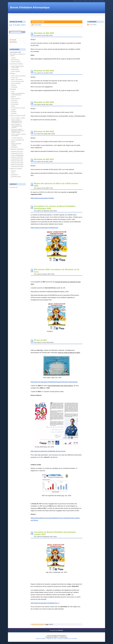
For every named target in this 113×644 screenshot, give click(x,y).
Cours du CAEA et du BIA (18, 116)
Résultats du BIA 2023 (44, 102)
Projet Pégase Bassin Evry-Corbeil (18, 67)
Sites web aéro (16, 99)
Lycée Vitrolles (16, 71)
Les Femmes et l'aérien (18, 108)
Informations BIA (16, 52)
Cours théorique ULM (18, 81)
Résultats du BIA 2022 (44, 131)
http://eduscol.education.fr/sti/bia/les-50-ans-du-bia (48, 451)
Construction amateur (17, 64)
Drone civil (15, 78)
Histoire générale (17, 138)
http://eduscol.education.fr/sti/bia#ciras (44, 603)
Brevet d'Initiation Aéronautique (30, 7)
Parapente (15, 87)
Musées (14, 171)
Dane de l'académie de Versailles (67, 639)
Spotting (14, 112)
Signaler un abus (52, 639)
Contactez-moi (13, 187)
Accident (14, 113)
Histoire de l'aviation (16, 169)
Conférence (15, 102)
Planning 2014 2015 (17, 157)
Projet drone (15, 69)
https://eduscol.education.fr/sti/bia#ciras (44, 228)
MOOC (14, 142)
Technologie (15, 104)
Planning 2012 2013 (17, 151)
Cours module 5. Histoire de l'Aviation (19, 135)
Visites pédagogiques (18, 155)
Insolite (14, 110)
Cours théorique (16, 83)
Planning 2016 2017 (17, 161)
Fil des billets (37, 25)
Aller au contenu (78, 1)
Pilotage (13, 73)
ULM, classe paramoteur (19, 76)
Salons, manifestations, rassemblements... (18, 94)
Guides (14, 58)
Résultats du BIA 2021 (44, 159)
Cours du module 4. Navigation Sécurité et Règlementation (18, 131)
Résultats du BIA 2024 (44, 71)
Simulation (15, 147)
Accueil (14, 40)
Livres (13, 173)
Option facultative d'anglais (16, 144)
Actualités (13, 89)
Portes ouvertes (16, 62)
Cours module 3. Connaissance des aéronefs (17, 126)
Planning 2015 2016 (17, 159)
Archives (14, 42)
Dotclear (60, 630)
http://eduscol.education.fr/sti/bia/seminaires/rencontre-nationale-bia (54, 382)
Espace (14, 97)
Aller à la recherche (98, 1)
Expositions (15, 175)
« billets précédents (37, 624)
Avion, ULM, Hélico (17, 80)
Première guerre (16, 177)
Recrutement (15, 60)
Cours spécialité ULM (18, 140)
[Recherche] (15, 32)
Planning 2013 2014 (17, 153)
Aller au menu (88, 1)
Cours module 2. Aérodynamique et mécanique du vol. (17, 121)
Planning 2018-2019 (17, 165)
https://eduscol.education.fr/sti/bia (42, 198)
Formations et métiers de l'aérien (18, 55)
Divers (13, 106)
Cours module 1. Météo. (18, 118)
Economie (14, 100)
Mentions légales (41, 639)
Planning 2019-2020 (17, 166)
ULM (13, 91)
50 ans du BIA (40, 340)
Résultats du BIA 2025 (44, 33)
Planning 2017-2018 (17, 163)
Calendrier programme (17, 149)
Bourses (14, 85)
